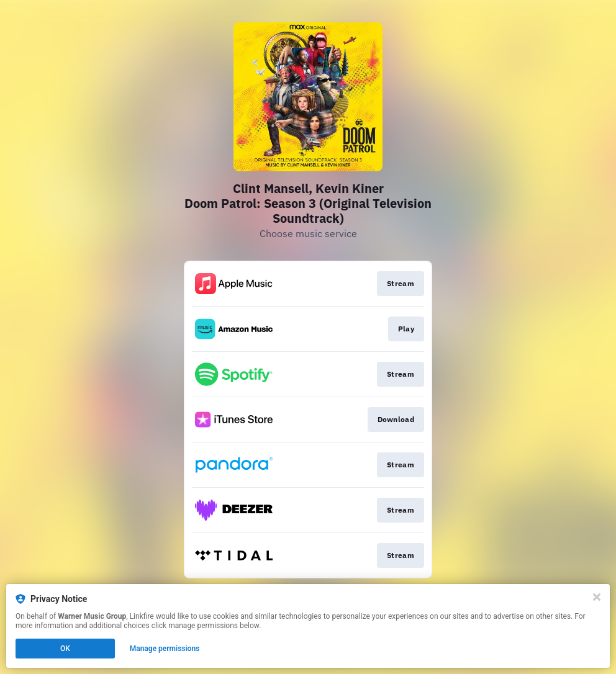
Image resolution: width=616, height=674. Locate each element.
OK (65, 649)
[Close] (597, 597)
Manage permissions (165, 649)
